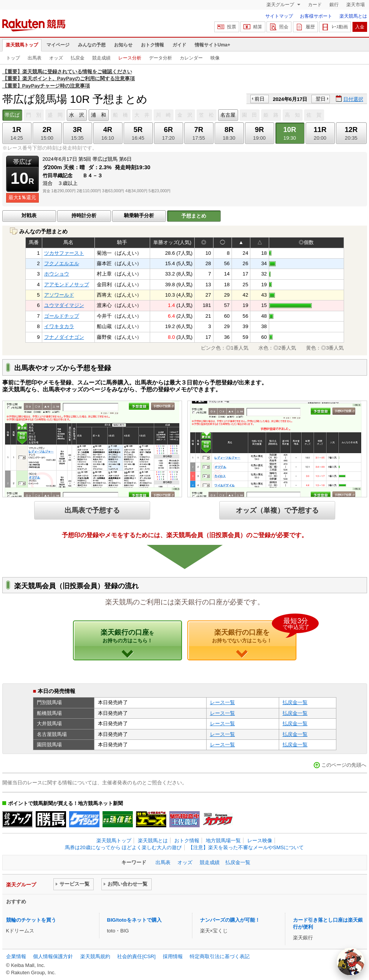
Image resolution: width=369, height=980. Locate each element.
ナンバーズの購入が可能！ (230, 920)
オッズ (56, 58)
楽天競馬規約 (95, 956)
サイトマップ (279, 16)
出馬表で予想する (92, 510)
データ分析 (161, 58)
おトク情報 (152, 45)
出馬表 (35, 58)
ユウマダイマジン (64, 305)
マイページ (58, 45)
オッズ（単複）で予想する (277, 510)
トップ (13, 58)
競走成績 (101, 58)
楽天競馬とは (353, 16)
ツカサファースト (64, 253)
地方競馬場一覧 (223, 841)
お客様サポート (316, 16)
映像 (215, 58)
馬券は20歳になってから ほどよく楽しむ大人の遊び (123, 847)
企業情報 (16, 956)
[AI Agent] (351, 962)
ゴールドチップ (62, 316)
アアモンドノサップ (67, 285)
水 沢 (77, 115)
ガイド (179, 45)
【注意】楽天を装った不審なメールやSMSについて (246, 847)
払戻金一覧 (295, 702)
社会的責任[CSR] (136, 956)
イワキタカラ (59, 326)
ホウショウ (57, 274)
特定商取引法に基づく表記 (220, 956)
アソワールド (59, 295)
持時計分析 (84, 215)
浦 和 (98, 115)
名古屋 (228, 115)
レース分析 (130, 58)
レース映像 (260, 841)
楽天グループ (281, 5)
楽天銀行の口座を (254, 632)
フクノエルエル (62, 263)
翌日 (321, 99)
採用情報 (173, 956)
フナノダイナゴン (64, 337)
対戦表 (29, 215)
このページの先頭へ (344, 765)
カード (315, 5)
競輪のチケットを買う (31, 920)
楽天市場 (356, 5)
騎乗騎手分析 (139, 215)
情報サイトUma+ (213, 45)
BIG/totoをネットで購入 (134, 920)
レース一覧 (223, 702)
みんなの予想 (92, 45)
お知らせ (123, 45)
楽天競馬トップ (22, 45)
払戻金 (78, 58)
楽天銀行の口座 (127, 636)
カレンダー (191, 58)
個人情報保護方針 (53, 956)
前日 (260, 99)
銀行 (334, 5)
